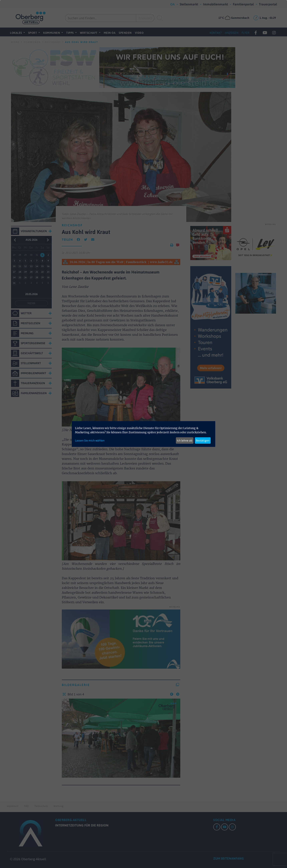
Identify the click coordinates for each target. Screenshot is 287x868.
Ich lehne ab (185, 440)
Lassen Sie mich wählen (90, 440)
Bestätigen (203, 440)
